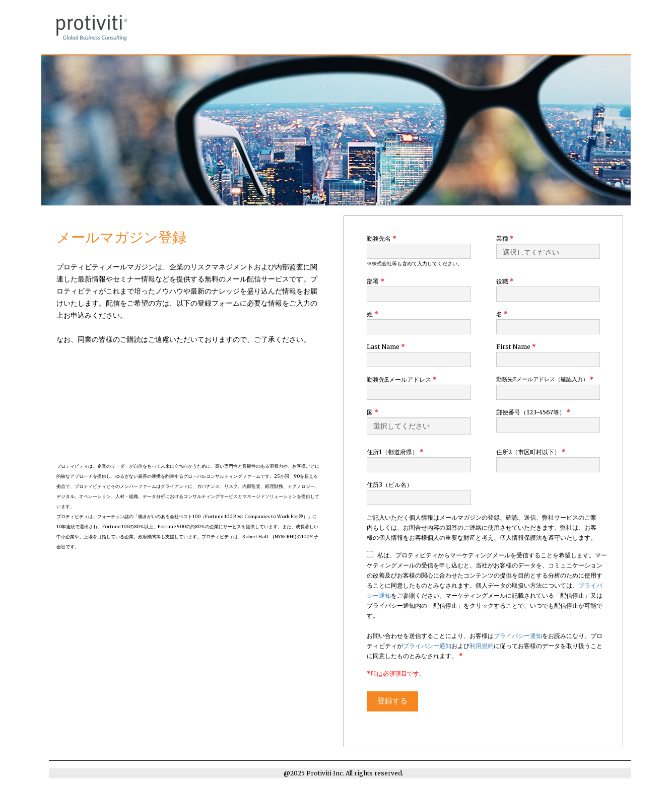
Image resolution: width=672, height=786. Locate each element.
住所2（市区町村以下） (531, 452)
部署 (376, 281)
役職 (505, 281)
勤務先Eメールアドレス (402, 379)
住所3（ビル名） (390, 485)
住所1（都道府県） (395, 452)
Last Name (386, 347)
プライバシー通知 (518, 636)
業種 (505, 238)
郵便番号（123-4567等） (533, 412)
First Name (516, 347)
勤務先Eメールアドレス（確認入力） (545, 379)
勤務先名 (382, 238)
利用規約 (482, 646)
